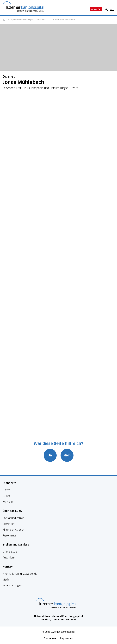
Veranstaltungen (12, 585)
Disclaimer (50, 638)
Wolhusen (8, 502)
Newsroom (9, 524)
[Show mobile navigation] (112, 9)
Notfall (96, 9)
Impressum (67, 638)
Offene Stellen (11, 552)
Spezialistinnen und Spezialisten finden (29, 20)
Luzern (6, 490)
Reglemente (9, 536)
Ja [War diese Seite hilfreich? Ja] (50, 455)
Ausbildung (9, 558)
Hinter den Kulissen (14, 530)
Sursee (7, 496)
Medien (7, 580)
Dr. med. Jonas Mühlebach (63, 20)
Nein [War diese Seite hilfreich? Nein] (67, 455)
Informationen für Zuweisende (20, 574)
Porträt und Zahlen (13, 518)
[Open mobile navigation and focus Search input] (107, 9)
